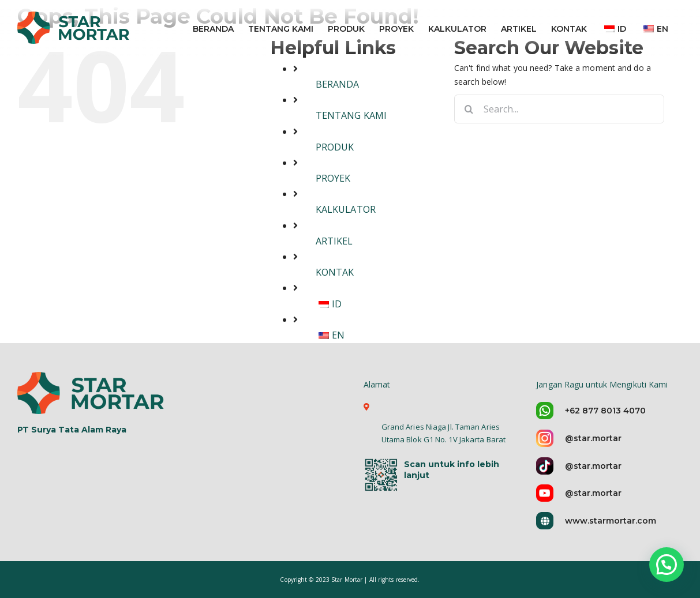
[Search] (469, 109)
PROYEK (333, 178)
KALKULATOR (346, 209)
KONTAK (335, 272)
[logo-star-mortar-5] (92, 392)
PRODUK (335, 147)
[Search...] (559, 109)
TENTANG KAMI (351, 115)
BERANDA (338, 84)
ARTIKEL (334, 241)
